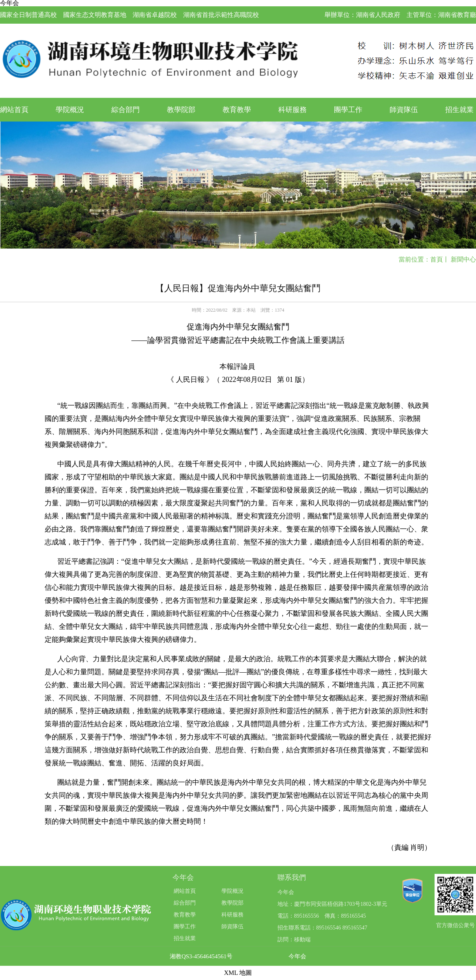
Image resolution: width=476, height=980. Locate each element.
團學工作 (348, 110)
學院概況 (70, 110)
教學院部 (181, 110)
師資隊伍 (404, 110)
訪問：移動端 (294, 940)
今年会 (297, 957)
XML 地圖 (238, 973)
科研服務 (292, 110)
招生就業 (459, 110)
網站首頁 (14, 110)
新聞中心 (463, 259)
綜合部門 (126, 110)
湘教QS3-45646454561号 (201, 957)
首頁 (437, 259)
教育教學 (237, 110)
